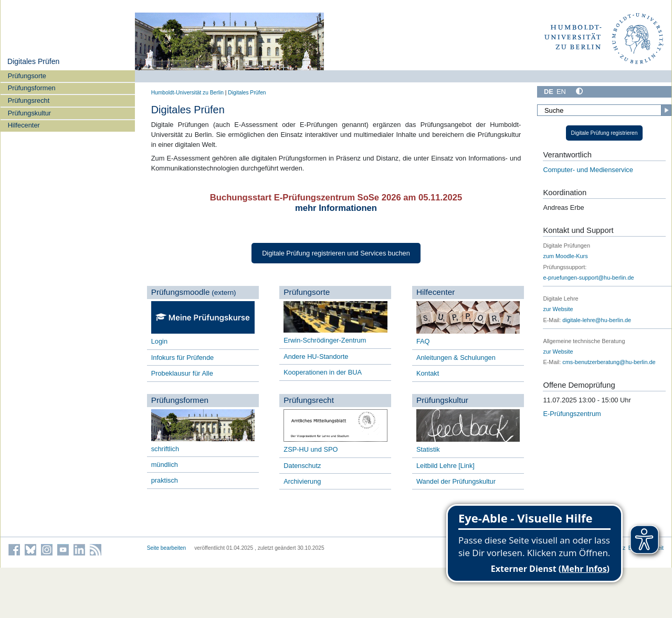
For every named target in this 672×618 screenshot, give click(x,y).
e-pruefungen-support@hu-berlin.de (588, 278)
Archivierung (302, 481)
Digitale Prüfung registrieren (605, 133)
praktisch (165, 480)
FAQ (423, 341)
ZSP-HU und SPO (311, 449)
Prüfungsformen (32, 88)
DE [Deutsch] (549, 92)
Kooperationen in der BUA (323, 372)
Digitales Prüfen (33, 61)
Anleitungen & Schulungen (456, 358)
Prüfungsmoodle (181, 292)
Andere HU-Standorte (316, 356)
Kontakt (428, 373)
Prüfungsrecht (29, 100)
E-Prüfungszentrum (572, 414)
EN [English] (561, 92)
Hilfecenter (24, 125)
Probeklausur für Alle (182, 373)
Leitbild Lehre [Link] (445, 466)
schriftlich (165, 449)
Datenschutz (303, 466)
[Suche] (604, 110)
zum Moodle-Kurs (565, 256)
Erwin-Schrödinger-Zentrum (325, 340)
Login (159, 341)
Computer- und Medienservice (588, 170)
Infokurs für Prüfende (183, 358)
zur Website (558, 309)
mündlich (165, 465)
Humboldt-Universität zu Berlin (187, 93)
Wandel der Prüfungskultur (456, 481)
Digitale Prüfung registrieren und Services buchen (336, 253)
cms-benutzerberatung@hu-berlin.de (609, 362)
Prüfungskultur (30, 113)
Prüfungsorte (27, 76)
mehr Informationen (336, 208)
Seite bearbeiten (167, 548)
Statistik (428, 449)
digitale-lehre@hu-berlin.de (597, 320)
